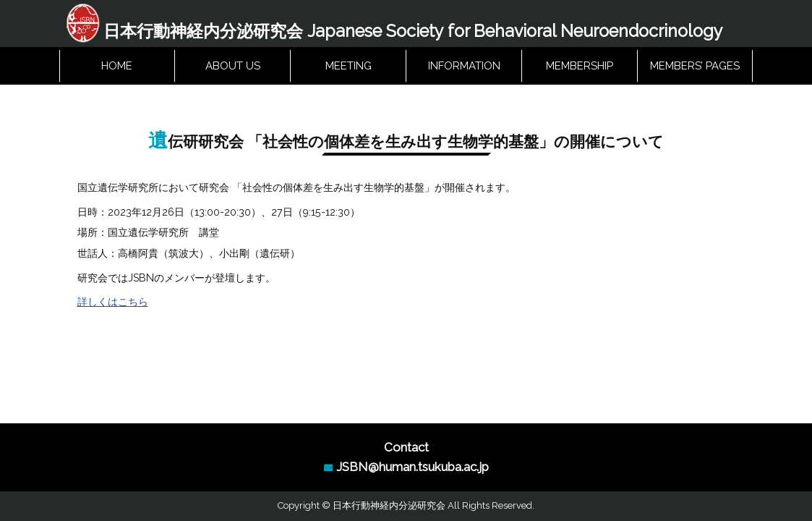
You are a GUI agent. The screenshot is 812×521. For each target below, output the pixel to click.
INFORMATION (464, 67)
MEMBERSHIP (580, 67)
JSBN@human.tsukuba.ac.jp (413, 467)
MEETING (349, 67)
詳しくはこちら (113, 304)
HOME (117, 67)
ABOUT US (233, 67)
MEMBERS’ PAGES (695, 67)
